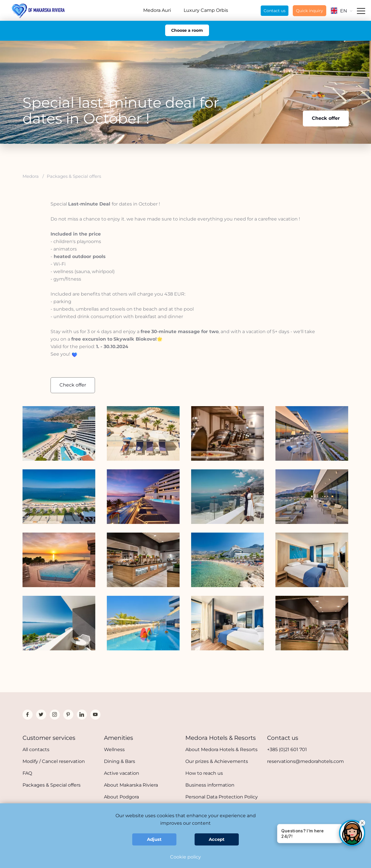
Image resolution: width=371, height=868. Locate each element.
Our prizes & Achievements (217, 761)
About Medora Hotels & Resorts (221, 750)
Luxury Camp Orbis (206, 10)
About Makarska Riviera (131, 785)
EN (342, 11)
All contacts (36, 750)
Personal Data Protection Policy (222, 797)
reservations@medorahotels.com (305, 761)
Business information (210, 785)
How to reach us (204, 773)
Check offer (326, 118)
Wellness (114, 750)
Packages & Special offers (52, 785)
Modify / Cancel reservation (54, 761)
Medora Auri (157, 10)
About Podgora (121, 797)
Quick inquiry (310, 11)
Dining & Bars (120, 761)
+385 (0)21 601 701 (287, 750)
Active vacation (122, 773)
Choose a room (187, 30)
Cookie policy (185, 857)
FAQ (27, 773)
